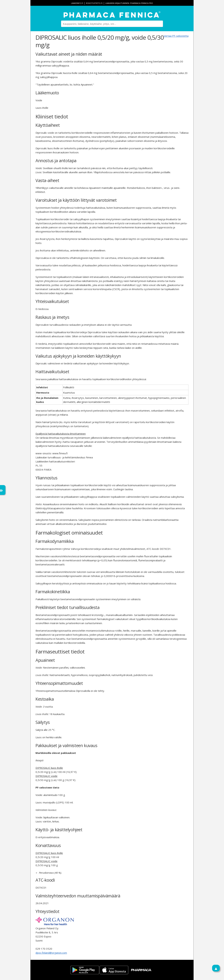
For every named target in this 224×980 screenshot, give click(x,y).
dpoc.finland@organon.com (51, 953)
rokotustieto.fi (94, 3)
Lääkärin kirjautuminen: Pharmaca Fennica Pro (129, 3)
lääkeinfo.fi (77, 3)
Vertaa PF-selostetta (176, 36)
